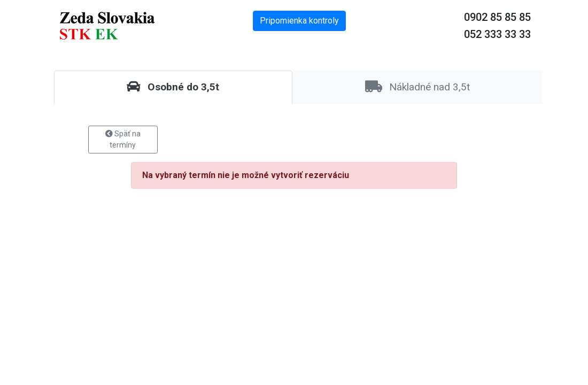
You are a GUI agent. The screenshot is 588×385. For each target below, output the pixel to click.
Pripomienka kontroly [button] (299, 21)
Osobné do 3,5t (173, 87)
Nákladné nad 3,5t (417, 87)
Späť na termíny (123, 139)
